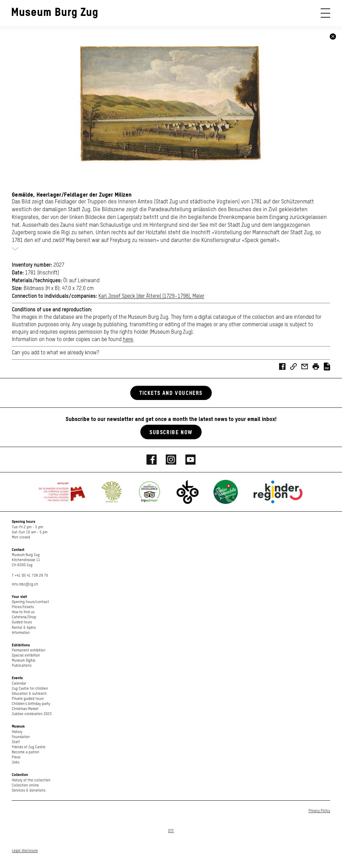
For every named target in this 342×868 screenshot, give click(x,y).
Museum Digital (24, 660)
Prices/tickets (23, 607)
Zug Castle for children (30, 688)
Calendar (19, 683)
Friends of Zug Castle (29, 747)
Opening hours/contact (30, 602)
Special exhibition (26, 655)
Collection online (25, 785)
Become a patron (26, 752)
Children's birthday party (31, 704)
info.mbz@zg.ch (25, 584)
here (128, 340)
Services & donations (29, 790)
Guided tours (22, 622)
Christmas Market (25, 709)
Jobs (16, 762)
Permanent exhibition (29, 650)
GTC (171, 831)
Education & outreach (29, 694)
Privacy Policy (319, 811)
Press (16, 757)
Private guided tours (28, 699)
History (17, 732)
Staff (16, 742)
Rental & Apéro (24, 628)
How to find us (23, 612)
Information (21, 633)
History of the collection (31, 780)
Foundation (21, 737)
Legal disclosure (25, 851)
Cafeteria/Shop (24, 617)
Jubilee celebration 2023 (32, 714)
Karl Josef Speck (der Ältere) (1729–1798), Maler (151, 296)
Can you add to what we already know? (55, 353)
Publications (22, 665)
